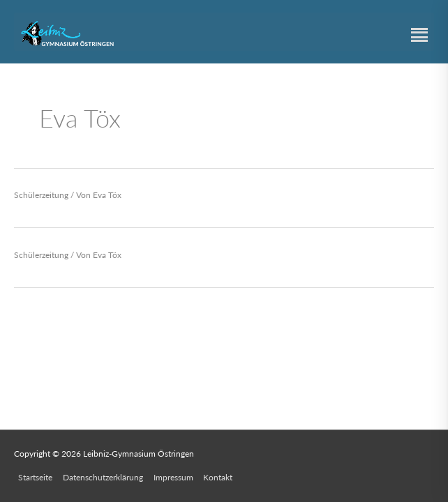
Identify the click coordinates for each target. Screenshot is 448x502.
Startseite (35, 477)
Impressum (173, 477)
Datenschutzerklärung (103, 477)
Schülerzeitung (41, 195)
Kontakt (218, 477)
